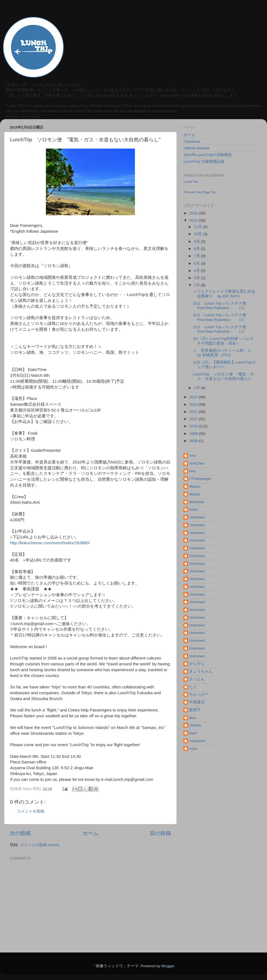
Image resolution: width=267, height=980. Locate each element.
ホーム (91, 833)
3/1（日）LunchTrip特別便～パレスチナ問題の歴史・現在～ (223, 341)
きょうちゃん (201, 671)
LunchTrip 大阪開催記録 (204, 161)
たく (193, 687)
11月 (198, 227)
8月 (197, 249)
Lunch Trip (191, 182)
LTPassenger (200, 479)
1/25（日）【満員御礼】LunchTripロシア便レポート (224, 364)
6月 (197, 263)
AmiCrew (197, 463)
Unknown (197, 517)
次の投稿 (20, 833)
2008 (194, 441)
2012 (194, 412)
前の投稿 (160, 833)
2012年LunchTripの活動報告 (208, 155)
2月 (197, 285)
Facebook (192, 141)
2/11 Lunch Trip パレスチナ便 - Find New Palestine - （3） (222, 306)
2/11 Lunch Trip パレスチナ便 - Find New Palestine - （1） (222, 329)
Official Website (196, 148)
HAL (193, 471)
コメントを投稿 (31, 811)
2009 (194, 434)
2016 (194, 213)
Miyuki (194, 494)
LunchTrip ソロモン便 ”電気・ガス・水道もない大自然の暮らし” (223, 376)
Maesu (195, 486)
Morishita (197, 502)
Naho (194, 509)
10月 (198, 234)
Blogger (168, 966)
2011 (194, 419)
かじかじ (197, 664)
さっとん (197, 679)
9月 (197, 241)
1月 (197, 388)
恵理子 (195, 710)
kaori (193, 733)
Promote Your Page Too (200, 192)
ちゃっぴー (199, 694)
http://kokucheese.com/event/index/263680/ (50, 543)
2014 (194, 397)
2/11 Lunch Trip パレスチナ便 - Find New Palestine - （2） (222, 317)
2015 (194, 220)
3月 (197, 278)
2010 (194, 426)
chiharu (195, 725)
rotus (193, 749)
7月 (197, 256)
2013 (194, 404)
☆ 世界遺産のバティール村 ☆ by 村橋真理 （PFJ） (226, 353)
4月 (197, 271)
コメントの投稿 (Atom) (39, 845)
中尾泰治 (197, 702)
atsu (193, 718)
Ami (192, 456)
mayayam (197, 741)
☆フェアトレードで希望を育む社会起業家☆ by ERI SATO (224, 294)
